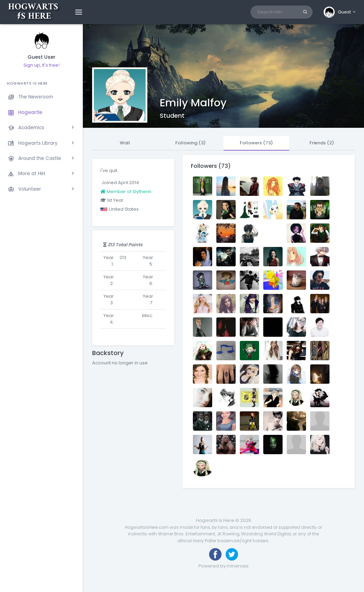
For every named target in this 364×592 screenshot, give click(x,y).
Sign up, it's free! (42, 65)
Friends (322, 143)
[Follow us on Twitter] (232, 554)
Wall (125, 143)
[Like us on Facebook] (215, 554)
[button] (340, 12)
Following (190, 143)
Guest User (42, 57)
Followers (256, 143)
